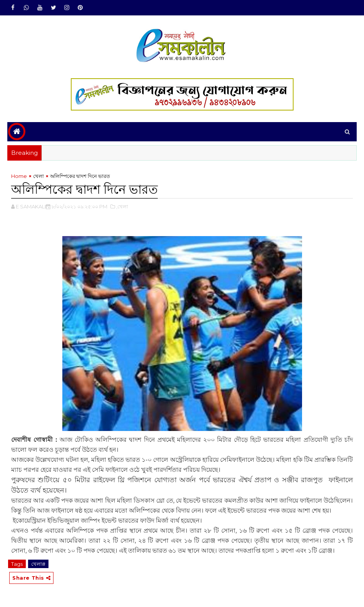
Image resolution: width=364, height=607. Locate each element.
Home (19, 176)
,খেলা (122, 206)
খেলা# (38, 564)
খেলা (38, 176)
